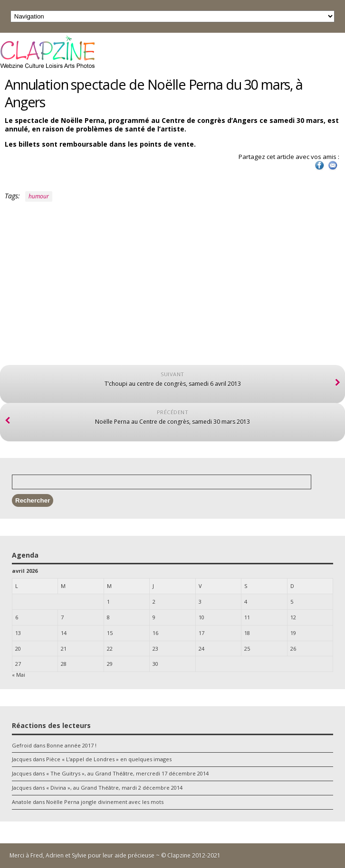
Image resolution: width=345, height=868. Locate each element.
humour (39, 196)
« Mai (19, 675)
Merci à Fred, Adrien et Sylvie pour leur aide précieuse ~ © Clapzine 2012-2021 (115, 855)
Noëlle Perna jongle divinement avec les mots (105, 802)
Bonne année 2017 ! (72, 745)
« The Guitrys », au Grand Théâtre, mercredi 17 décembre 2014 (127, 773)
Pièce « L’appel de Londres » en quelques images (109, 759)
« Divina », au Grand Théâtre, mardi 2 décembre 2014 (114, 788)
